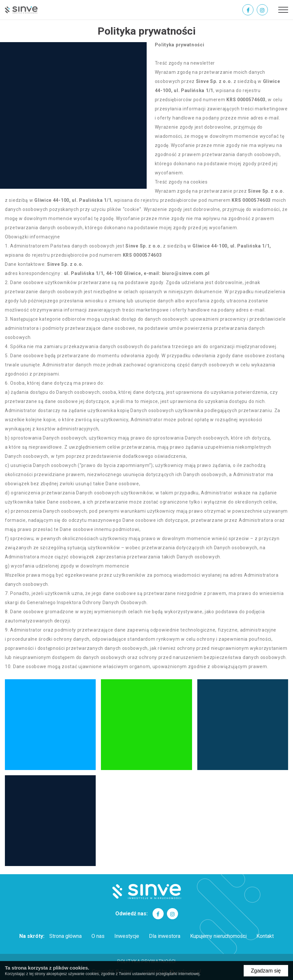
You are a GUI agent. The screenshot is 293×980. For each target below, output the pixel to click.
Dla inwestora (165, 936)
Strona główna (65, 936)
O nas (98, 936)
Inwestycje (127, 936)
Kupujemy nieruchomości (218, 936)
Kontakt (265, 936)
